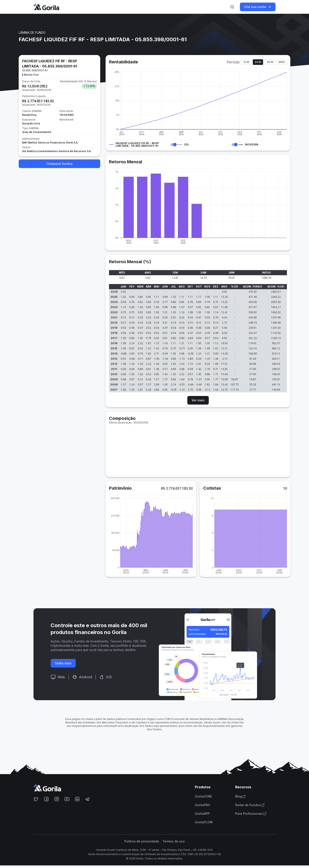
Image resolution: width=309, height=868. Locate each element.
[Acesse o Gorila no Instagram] (57, 799)
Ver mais (198, 400)
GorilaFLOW (204, 822)
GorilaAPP (202, 814)
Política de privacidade (142, 841)
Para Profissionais (251, 814)
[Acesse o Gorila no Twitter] (36, 799)
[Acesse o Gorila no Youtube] (67, 799)
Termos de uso (174, 841)
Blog (240, 796)
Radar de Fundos (250, 805)
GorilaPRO (202, 805)
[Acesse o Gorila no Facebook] (46, 799)
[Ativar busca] (232, 7)
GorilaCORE (203, 796)
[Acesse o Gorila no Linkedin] (77, 799)
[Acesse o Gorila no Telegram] (88, 799)
